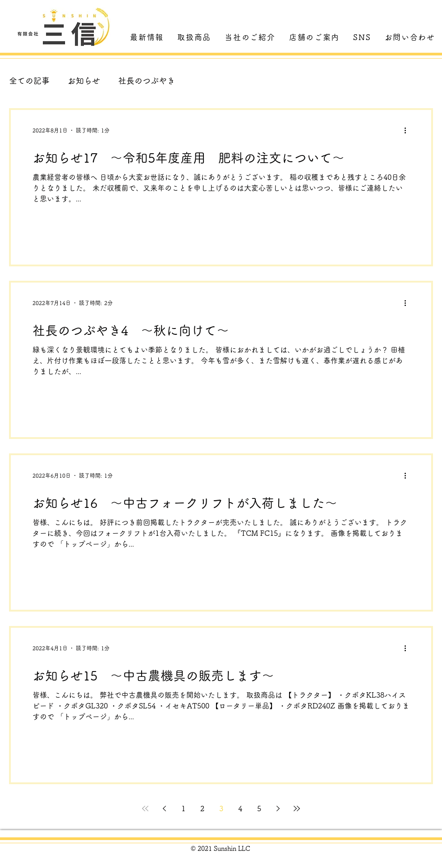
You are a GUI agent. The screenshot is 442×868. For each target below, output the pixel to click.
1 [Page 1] (183, 809)
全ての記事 (29, 81)
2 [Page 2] (202, 809)
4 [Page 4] (240, 809)
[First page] (145, 809)
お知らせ (84, 81)
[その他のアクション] (408, 130)
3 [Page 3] (221, 809)
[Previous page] (164, 809)
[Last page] (297, 809)
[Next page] (278, 809)
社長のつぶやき (147, 81)
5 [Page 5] (259, 809)
